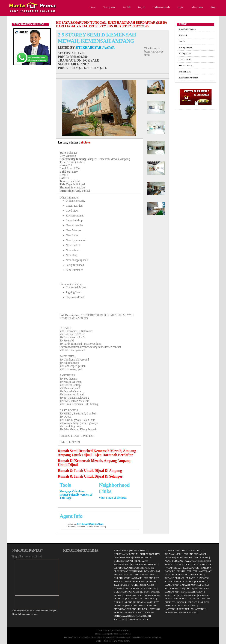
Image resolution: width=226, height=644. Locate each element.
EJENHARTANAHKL (144, 568)
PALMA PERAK (173, 568)
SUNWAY (169, 554)
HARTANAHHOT (139, 550)
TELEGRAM (199, 599)
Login (180, 7)
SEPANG (154, 609)
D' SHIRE (178, 564)
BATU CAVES (172, 582)
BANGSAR (202, 578)
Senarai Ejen (185, 72)
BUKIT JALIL (187, 582)
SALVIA (198, 588)
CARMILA (170, 571)
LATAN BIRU (207, 564)
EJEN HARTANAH (187, 595)
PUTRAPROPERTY (149, 554)
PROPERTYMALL (142, 557)
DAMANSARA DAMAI (176, 585)
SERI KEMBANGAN (124, 612)
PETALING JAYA (141, 592)
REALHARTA (141, 561)
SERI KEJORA (202, 557)
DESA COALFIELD (136, 605)
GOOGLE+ (182, 602)
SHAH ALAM (142, 575)
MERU (179, 554)
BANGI (140, 612)
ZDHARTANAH (122, 564)
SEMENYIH (171, 595)
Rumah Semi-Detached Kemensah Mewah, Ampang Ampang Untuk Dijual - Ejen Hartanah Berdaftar (97, 453)
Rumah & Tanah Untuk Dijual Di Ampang (90, 471)
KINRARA (143, 609)
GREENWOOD (196, 575)
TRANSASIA (171, 612)
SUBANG (119, 582)
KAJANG (149, 612)
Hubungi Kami (197, 7)
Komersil (183, 35)
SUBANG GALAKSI (133, 595)
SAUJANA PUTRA (198, 585)
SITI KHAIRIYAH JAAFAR (95, 48)
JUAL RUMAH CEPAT (186, 605)
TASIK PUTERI (121, 585)
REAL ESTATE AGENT (193, 592)
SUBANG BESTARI (124, 575)
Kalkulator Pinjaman (188, 78)
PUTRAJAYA (120, 616)
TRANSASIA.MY (182, 599)
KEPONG (148, 585)
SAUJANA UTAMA (133, 578)
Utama (92, 7)
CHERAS (118, 602)
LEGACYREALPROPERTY (145, 564)
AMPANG (190, 578)
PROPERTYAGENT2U (125, 571)
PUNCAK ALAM (142, 602)
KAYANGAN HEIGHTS (196, 561)
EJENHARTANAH (123, 568)
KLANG (129, 602)
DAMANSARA (173, 550)
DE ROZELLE (191, 564)
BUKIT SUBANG (122, 592)
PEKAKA (197, 571)
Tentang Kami (109, 7)
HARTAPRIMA (121, 550)
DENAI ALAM (136, 616)
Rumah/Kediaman (187, 29)
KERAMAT (182, 575)
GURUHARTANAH (123, 561)
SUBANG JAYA (152, 578)
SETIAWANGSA (148, 599)
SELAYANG (132, 599)
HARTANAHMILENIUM (126, 554)
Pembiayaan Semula (161, 7)
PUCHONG (136, 585)
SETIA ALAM (133, 588)
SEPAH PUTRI (184, 571)
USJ (182, 588)
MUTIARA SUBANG (135, 582)
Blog (213, 7)
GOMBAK (119, 588)
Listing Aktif (185, 54)
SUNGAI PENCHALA (193, 550)
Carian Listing (186, 59)
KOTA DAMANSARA (148, 571)
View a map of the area (113, 498)
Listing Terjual (186, 47)
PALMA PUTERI (192, 568)
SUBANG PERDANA (138, 619)
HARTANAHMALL (189, 612)
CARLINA (206, 568)
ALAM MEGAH (149, 588)
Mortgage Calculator (72, 491)
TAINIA (189, 588)
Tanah (182, 41)
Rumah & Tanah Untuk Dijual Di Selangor (90, 476)
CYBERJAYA (202, 582)
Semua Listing (186, 65)
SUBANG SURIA (192, 554)
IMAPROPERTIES (123, 557)
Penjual (141, 7)
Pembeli (126, 7)
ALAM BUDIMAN (174, 561)
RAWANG (152, 582)
